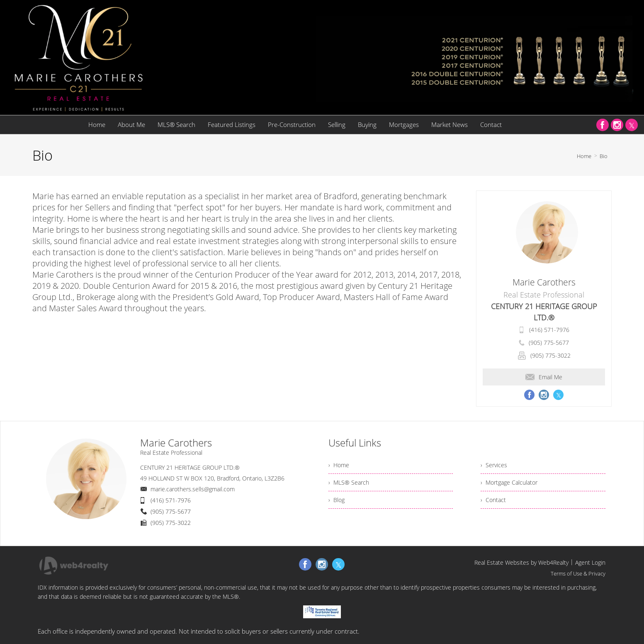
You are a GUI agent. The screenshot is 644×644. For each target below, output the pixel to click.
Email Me (544, 377)
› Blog (337, 500)
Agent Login (590, 562)
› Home (339, 465)
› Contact (493, 500)
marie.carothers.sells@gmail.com (193, 489)
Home (584, 156)
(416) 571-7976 (549, 330)
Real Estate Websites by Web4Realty (521, 562)
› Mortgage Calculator (509, 482)
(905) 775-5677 (549, 343)
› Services (494, 465)
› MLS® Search (349, 482)
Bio (604, 156)
